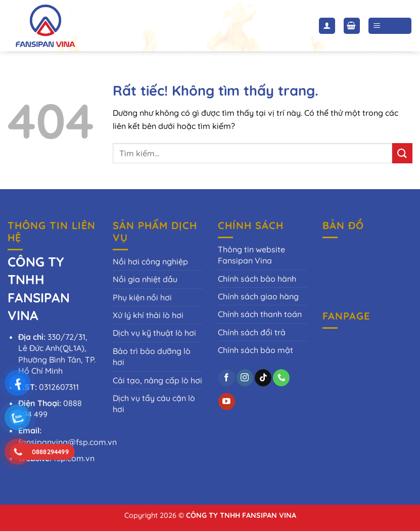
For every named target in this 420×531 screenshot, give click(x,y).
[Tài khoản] (327, 26)
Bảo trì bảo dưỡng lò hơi (152, 357)
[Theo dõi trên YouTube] (227, 402)
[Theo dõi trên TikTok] (263, 378)
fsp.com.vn (74, 458)
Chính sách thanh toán (260, 314)
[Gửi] (402, 153)
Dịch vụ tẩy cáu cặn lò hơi (154, 404)
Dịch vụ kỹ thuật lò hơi (154, 333)
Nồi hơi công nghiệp (150, 261)
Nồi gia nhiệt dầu (145, 279)
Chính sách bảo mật (255, 350)
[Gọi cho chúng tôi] (281, 378)
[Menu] (390, 26)
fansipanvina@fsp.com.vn (67, 442)
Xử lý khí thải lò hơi (148, 315)
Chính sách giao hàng (258, 296)
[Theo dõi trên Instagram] (245, 378)
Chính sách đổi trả (252, 332)
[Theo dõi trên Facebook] (227, 378)
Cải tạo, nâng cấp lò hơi (157, 380)
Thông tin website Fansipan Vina (251, 255)
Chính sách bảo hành (257, 279)
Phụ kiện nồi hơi (142, 297)
